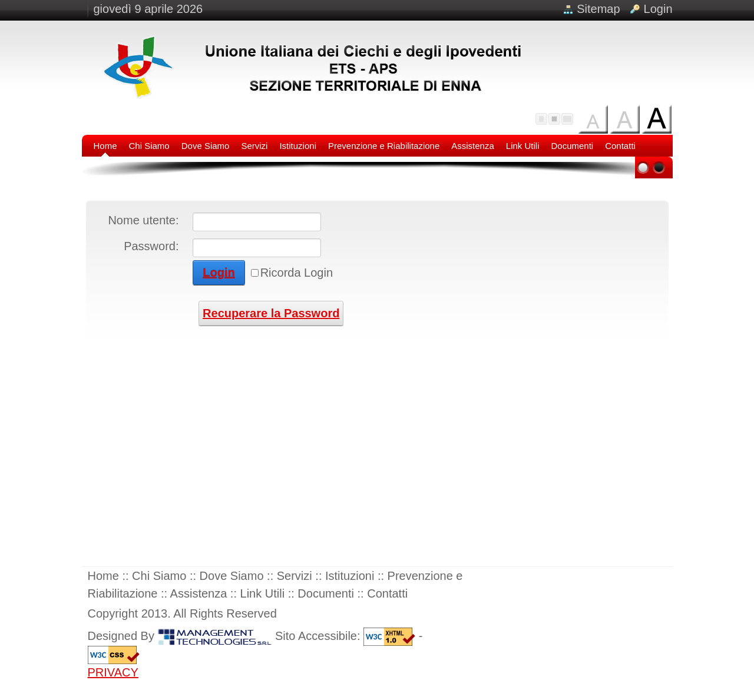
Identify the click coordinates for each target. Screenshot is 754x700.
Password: (151, 246)
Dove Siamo (232, 576)
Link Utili (263, 593)
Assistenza (199, 593)
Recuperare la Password (271, 313)
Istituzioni (350, 576)
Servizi (295, 576)
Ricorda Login (297, 273)
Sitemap (598, 9)
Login (658, 9)
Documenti (326, 593)
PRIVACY (113, 672)
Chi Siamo (159, 576)
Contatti (387, 593)
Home (105, 576)
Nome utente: (143, 220)
